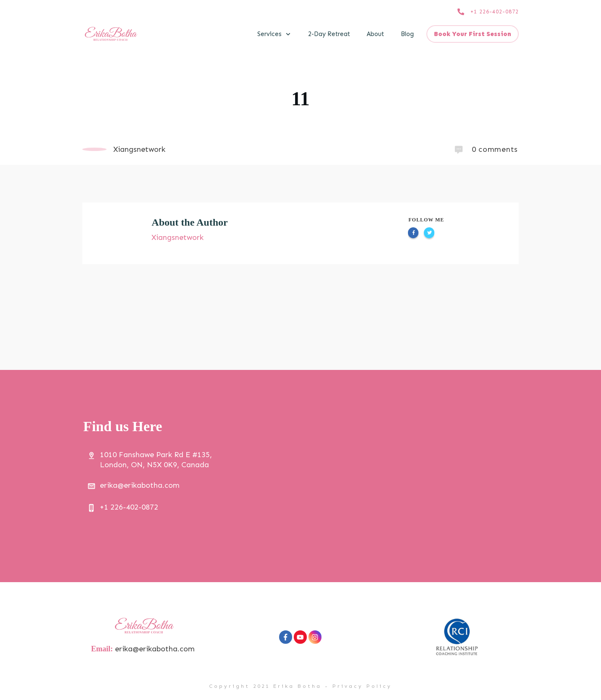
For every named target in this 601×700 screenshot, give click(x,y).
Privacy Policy (362, 686)
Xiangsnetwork (178, 237)
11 (300, 99)
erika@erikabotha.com (156, 649)
